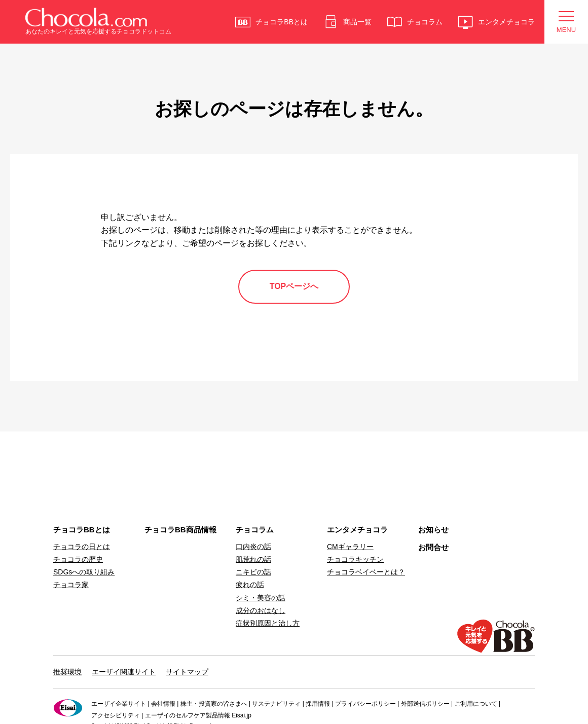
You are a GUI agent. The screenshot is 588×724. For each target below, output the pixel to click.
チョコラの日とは (82, 547)
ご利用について (476, 704)
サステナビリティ (276, 704)
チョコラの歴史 (78, 559)
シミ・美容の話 (261, 598)
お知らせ (433, 530)
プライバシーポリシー (365, 704)
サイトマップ (187, 672)
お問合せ (433, 547)
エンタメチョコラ (357, 530)
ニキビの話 (253, 572)
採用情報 (318, 704)
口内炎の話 (253, 547)
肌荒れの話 (253, 559)
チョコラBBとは (82, 530)
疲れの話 (250, 585)
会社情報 (163, 704)
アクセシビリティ (116, 715)
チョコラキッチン (355, 559)
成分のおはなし (261, 610)
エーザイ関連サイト (124, 672)
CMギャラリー (350, 547)
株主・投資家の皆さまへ (214, 704)
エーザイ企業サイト (119, 704)
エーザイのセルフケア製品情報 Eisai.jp (198, 715)
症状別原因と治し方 (268, 623)
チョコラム (255, 530)
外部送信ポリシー (425, 704)
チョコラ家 (71, 585)
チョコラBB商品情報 (180, 530)
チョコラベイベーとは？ (366, 572)
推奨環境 (67, 672)
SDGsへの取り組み (84, 572)
